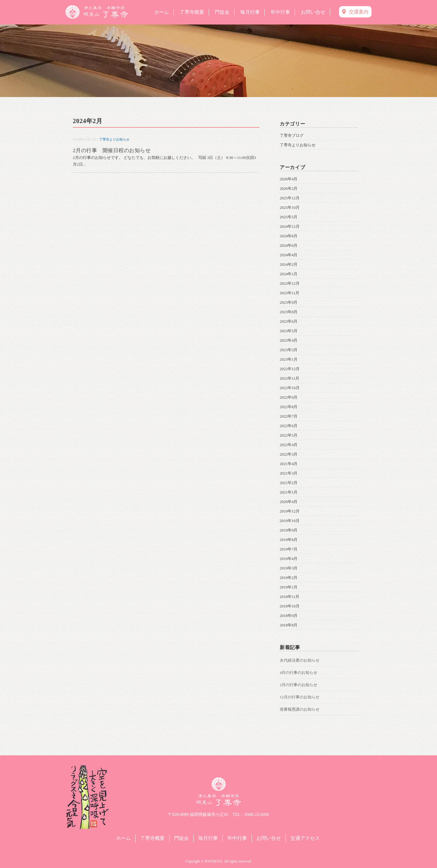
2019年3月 (289, 568)
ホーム (162, 12)
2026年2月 (289, 188)
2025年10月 (290, 207)
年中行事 (280, 12)
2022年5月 (289, 435)
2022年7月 (289, 416)
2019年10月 (290, 521)
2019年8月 (289, 540)
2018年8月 (289, 625)
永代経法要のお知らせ (300, 660)
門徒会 (222, 12)
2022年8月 (289, 407)
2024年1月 (289, 274)
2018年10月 (290, 606)
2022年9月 (289, 397)
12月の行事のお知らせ (300, 697)
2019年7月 (289, 549)
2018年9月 (289, 616)
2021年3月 (289, 473)
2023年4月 (289, 340)
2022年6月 (289, 426)
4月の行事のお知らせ (299, 673)
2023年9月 (289, 302)
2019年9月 (289, 530)
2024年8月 (289, 236)
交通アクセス (305, 838)
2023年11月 (290, 293)
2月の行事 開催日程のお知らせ (112, 150)
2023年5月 (289, 331)
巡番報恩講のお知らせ (300, 709)
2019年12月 (290, 511)
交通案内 (355, 12)
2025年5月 (289, 217)
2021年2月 (289, 483)
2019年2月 (289, 578)
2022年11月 (290, 378)
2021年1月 (289, 492)
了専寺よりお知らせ (114, 139)
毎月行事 (250, 12)
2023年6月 (289, 321)
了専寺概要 (192, 12)
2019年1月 (289, 587)
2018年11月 (290, 597)
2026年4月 (289, 179)
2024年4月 (289, 255)
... (84, 164)
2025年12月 (290, 198)
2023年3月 (289, 350)
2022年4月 (289, 445)
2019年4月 (289, 559)
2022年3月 (289, 454)
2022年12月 (290, 369)
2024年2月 (289, 264)
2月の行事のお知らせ (299, 685)
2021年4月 (289, 464)
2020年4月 (289, 502)
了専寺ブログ (292, 135)
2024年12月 (290, 226)
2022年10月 (290, 388)
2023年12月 (290, 283)
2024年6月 (289, 245)
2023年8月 (289, 312)
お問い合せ (313, 12)
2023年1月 (289, 359)
